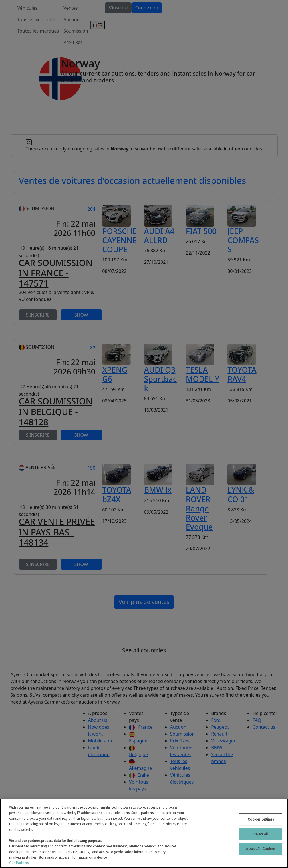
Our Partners (19, 863)
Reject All (261, 834)
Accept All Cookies (260, 849)
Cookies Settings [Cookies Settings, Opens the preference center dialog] (261, 819)
